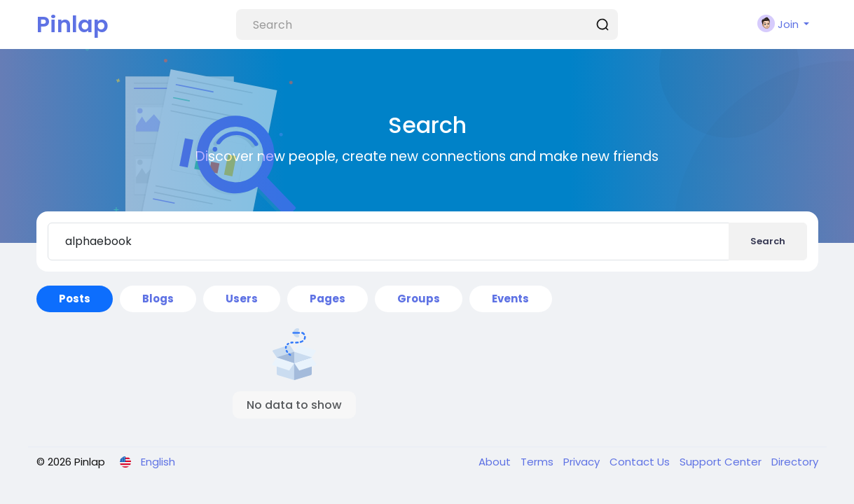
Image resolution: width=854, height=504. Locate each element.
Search (768, 241)
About (496, 462)
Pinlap (73, 24)
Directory (795, 462)
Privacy (583, 462)
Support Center (722, 462)
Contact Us (641, 462)
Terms (538, 462)
